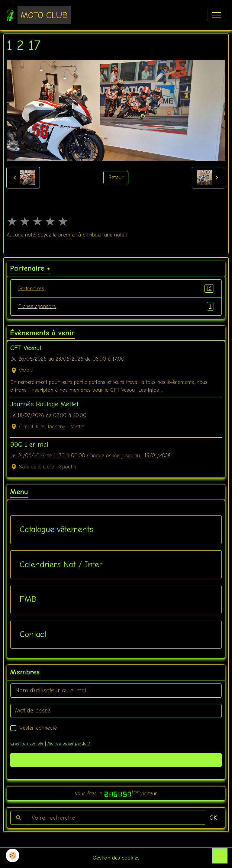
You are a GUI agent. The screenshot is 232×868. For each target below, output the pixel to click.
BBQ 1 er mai (29, 445)
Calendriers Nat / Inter (61, 564)
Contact (33, 634)
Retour (116, 177)
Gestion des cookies (116, 858)
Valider (116, 760)
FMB (28, 599)
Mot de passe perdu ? (69, 743)
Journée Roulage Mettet (44, 404)
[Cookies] (13, 855)
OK (213, 818)
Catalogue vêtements (56, 529)
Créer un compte (27, 743)
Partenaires (116, 288)
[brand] (38, 15)
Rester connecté (38, 728)
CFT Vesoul (26, 348)
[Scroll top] (220, 856)
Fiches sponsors (116, 306)
